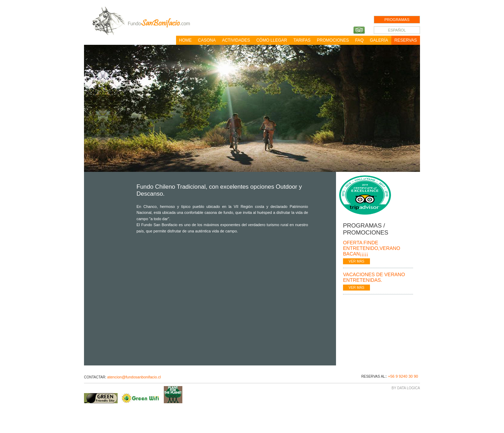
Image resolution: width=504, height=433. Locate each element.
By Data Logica (406, 388)
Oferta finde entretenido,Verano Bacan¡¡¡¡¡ (372, 248)
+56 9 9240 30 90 (403, 376)
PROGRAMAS (397, 20)
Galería (379, 40)
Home (185, 40)
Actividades (236, 40)
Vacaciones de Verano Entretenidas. (374, 277)
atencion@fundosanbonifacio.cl (134, 377)
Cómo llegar (272, 40)
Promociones (333, 40)
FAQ (359, 40)
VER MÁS (356, 261)
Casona (207, 40)
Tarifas (302, 40)
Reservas (406, 40)
